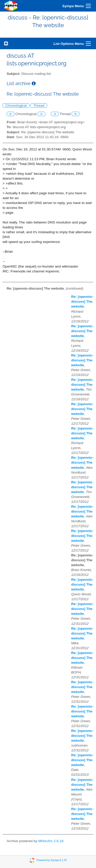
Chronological (16, 105)
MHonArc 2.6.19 (51, 841)
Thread (39, 105)
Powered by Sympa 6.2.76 (52, 860)
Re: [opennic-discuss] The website (82, 302)
